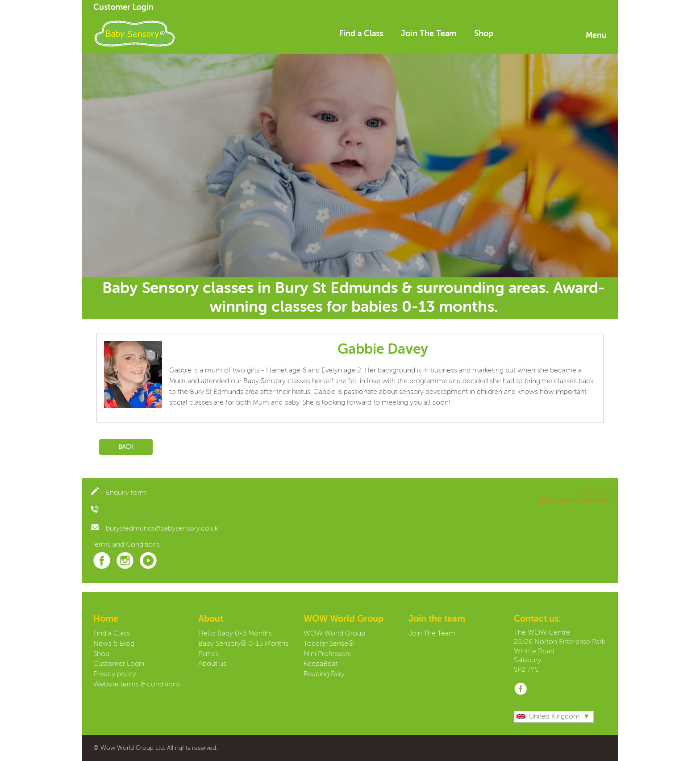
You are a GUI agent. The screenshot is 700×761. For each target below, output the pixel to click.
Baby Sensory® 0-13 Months (243, 644)
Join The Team (429, 34)
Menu (596, 36)
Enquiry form (119, 493)
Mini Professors (327, 654)
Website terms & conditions (137, 685)
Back (126, 447)
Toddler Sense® (329, 644)
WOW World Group (334, 634)
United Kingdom (548, 717)
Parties (208, 654)
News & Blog (114, 644)
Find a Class (361, 34)
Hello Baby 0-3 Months (235, 634)
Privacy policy (115, 674)
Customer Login (123, 8)
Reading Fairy (324, 674)
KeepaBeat (321, 664)
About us (212, 664)
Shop (484, 34)
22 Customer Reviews (574, 501)
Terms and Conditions (125, 545)
